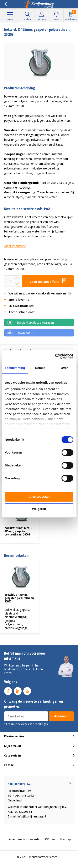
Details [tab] (40, 368)
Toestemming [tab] (15, 368)
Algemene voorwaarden (25, 839)
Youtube (27, 690)
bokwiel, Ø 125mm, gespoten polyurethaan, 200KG (20, 598)
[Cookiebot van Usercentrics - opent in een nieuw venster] (56, 356)
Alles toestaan (39, 496)
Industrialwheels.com (43, 857)
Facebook (8, 690)
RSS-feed (50, 839)
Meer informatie (15, 246)
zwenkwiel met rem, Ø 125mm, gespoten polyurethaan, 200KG (19, 531)
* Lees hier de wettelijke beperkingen (26, 724)
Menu (10, 16)
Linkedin (18, 690)
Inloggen (42, 16)
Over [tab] (64, 368)
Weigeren (39, 509)
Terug (6, 4)
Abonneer (61, 716)
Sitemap (65, 839)
